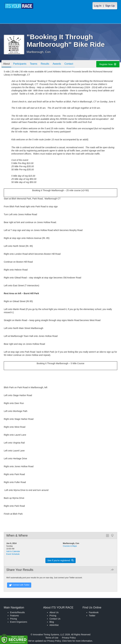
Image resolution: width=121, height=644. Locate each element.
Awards (57, 64)
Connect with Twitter (19, 585)
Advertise (54, 625)
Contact (69, 64)
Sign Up (110, 6)
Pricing (13, 619)
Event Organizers (19, 622)
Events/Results (17, 612)
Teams (33, 64)
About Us (54, 612)
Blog (52, 622)
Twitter (92, 616)
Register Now (108, 64)
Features (14, 616)
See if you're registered (60, 560)
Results (45, 64)
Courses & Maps (70, 546)
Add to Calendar (13, 551)
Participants (20, 64)
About (6, 64)
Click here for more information (77, 641)
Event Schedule (13, 554)
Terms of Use (52, 638)
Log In (98, 6)
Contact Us (55, 619)
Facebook (94, 612)
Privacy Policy (69, 638)
